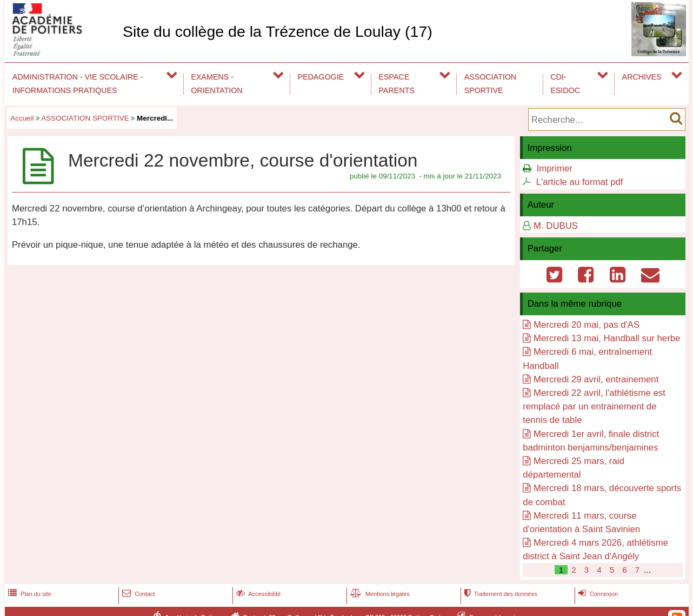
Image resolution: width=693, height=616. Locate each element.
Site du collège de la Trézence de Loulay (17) (278, 31)
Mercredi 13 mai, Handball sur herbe (607, 338)
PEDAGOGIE (321, 77)
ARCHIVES (642, 77)
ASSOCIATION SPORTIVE (490, 84)
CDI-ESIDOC (565, 84)
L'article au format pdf (580, 182)
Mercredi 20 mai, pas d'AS (587, 325)
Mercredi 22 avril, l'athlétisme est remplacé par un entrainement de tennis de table (594, 406)
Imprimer (555, 168)
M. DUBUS (556, 226)
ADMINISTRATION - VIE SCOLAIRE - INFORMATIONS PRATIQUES (78, 84)
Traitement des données (500, 594)
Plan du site (29, 594)
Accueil (22, 118)
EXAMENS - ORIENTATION (216, 84)
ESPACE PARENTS (396, 84)
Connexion (597, 594)
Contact (138, 594)
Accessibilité (258, 594)
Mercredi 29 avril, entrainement (596, 379)
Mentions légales (379, 594)
